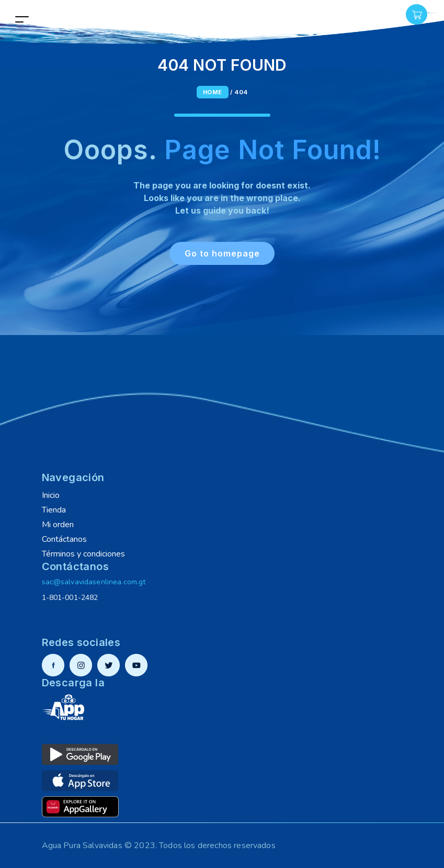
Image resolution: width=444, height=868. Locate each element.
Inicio (51, 495)
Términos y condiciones (83, 554)
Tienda (54, 510)
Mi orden (58, 525)
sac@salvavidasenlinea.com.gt (94, 582)
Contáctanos (64, 539)
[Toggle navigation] (22, 19)
